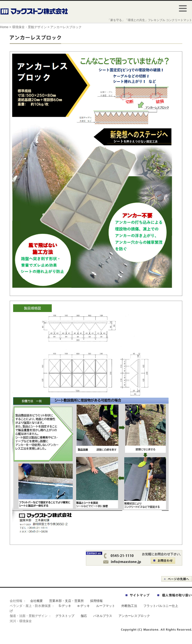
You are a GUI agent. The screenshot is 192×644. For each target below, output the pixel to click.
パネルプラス (103, 616)
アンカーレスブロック (134, 616)
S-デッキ (65, 606)
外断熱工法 (129, 606)
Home (4, 27)
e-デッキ (84, 606)
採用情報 (96, 601)
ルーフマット (106, 606)
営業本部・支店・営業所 (66, 601)
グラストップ (65, 616)
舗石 (84, 616)
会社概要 (37, 601)
